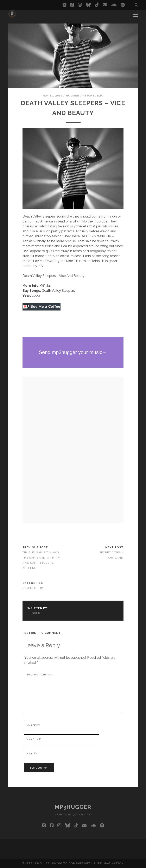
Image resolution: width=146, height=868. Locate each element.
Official (45, 286)
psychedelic (93, 96)
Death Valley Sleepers (58, 291)
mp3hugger (73, 807)
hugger (72, 96)
